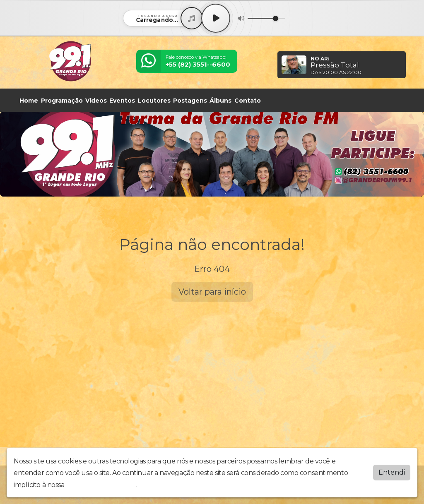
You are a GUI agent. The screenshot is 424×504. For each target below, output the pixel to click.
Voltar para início (212, 292)
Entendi (392, 472)
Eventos (122, 101)
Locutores (154, 101)
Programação (62, 101)
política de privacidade (101, 485)
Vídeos (96, 101)
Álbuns (220, 101)
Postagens (190, 101)
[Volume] (266, 18)
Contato (248, 101)
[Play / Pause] (216, 18)
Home (29, 101)
